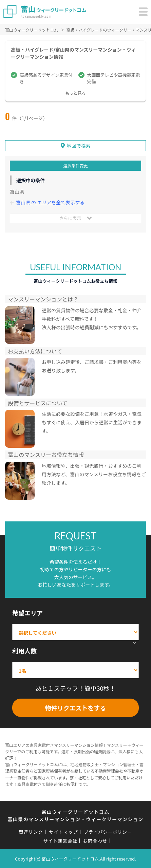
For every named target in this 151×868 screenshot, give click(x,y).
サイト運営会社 (60, 841)
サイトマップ (63, 832)
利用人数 (24, 651)
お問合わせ (95, 841)
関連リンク (31, 832)
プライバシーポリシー (108, 832)
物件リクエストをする (76, 708)
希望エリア (27, 613)
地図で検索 (79, 146)
